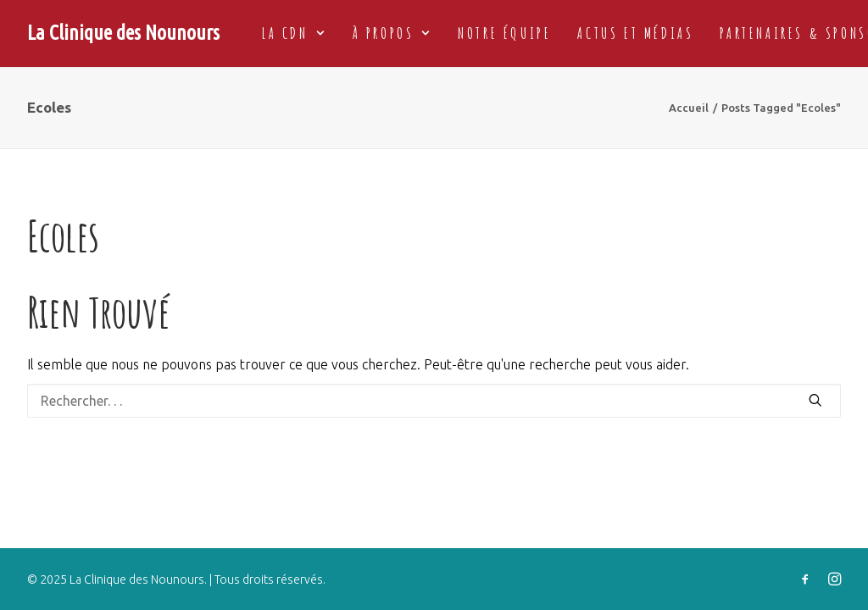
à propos (392, 33)
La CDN (294, 33)
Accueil (689, 108)
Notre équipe (504, 33)
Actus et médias (635, 33)
